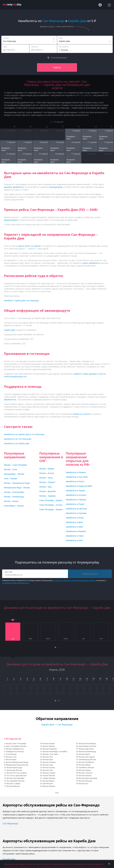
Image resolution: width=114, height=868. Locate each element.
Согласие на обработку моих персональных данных (74, 580)
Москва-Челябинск (86, 762)
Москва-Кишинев (50, 749)
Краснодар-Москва (14, 770)
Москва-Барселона (86, 749)
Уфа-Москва (48, 784)
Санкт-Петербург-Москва (16, 746)
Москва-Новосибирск (88, 744)
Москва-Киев (11, 760)
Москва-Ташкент (86, 773)
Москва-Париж (49, 744)
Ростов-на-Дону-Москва (17, 776)
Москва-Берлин (49, 786)
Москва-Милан (85, 765)
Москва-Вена (48, 760)
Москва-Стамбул (13, 784)
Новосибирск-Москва (88, 746)
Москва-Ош (83, 784)
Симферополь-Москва (15, 752)
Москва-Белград (85, 781)
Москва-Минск (49, 781)
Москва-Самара (49, 773)
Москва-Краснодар (14, 768)
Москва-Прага (84, 754)
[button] (55, 647)
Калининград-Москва (87, 760)
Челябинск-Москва (86, 768)
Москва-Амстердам (87, 757)
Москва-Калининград (87, 752)
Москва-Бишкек (85, 776)
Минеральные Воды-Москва (17, 765)
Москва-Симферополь (15, 749)
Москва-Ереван (49, 746)
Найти (57, 67)
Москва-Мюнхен (13, 786)
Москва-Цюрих (85, 770)
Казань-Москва (49, 776)
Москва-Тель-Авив (50, 754)
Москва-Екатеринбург (16, 778)
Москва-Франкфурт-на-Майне (55, 752)
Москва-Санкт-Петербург (16, 744)
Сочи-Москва (11, 754)
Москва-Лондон (49, 762)
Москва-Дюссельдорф (88, 778)
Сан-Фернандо (10, 823)
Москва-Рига (48, 757)
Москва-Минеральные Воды (17, 762)
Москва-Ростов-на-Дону (17, 773)
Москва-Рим (48, 770)
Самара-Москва (49, 778)
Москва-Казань (49, 768)
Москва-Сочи (11, 757)
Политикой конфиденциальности (16, 583)
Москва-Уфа (48, 765)
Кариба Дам (9, 859)
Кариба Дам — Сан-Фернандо (57, 725)
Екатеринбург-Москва (16, 781)
